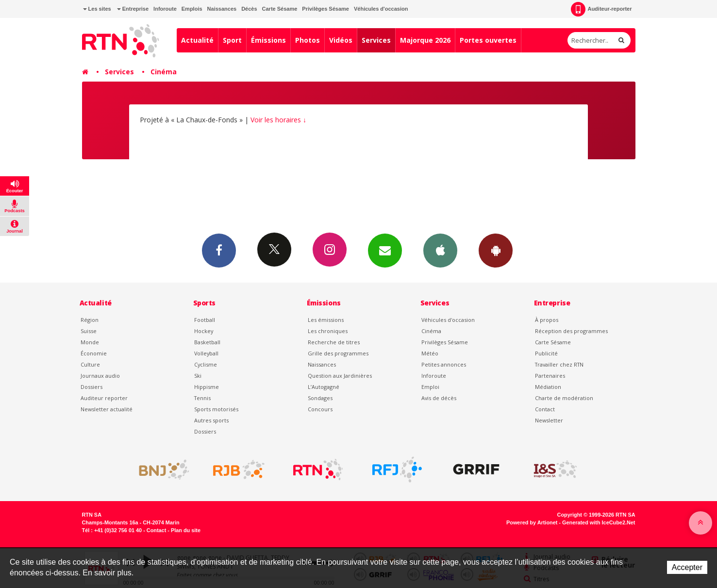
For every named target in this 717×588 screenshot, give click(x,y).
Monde (90, 342)
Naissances (222, 9)
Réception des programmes (571, 331)
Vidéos (341, 40)
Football (205, 320)
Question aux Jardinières (340, 376)
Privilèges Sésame (325, 9)
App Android (496, 250)
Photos (308, 40)
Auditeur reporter (104, 398)
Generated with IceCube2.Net (599, 522)
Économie (94, 353)
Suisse (89, 331)
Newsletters (385, 250)
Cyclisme (206, 364)
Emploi (430, 387)
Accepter (687, 567)
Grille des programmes (338, 353)
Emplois (192, 9)
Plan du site (186, 530)
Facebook (219, 250)
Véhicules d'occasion (381, 9)
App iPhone (440, 250)
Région (90, 320)
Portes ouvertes (488, 40)
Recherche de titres (334, 342)
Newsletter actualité (107, 409)
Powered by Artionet (532, 522)
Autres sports (211, 420)
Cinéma (164, 72)
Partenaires (550, 376)
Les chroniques (328, 331)
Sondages (320, 398)
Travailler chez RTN (559, 364)
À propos (547, 320)
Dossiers (92, 387)
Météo (430, 353)
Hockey (204, 331)
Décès (249, 9)
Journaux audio (100, 376)
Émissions (268, 40)
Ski (198, 376)
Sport (232, 40)
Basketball (207, 342)
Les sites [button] (97, 9)
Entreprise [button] (133, 9)
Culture (90, 364)
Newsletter (549, 420)
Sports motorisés (216, 409)
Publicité (546, 353)
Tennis (202, 398)
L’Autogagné (324, 387)
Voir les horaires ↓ (278, 120)
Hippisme (207, 387)
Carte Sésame (280, 9)
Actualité (197, 40)
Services (376, 40)
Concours (320, 409)
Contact (545, 409)
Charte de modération (564, 398)
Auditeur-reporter (601, 9)
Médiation (548, 387)
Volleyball (206, 353)
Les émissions (326, 320)
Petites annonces (444, 364)
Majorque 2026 (425, 40)
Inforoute (165, 9)
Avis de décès (439, 398)
